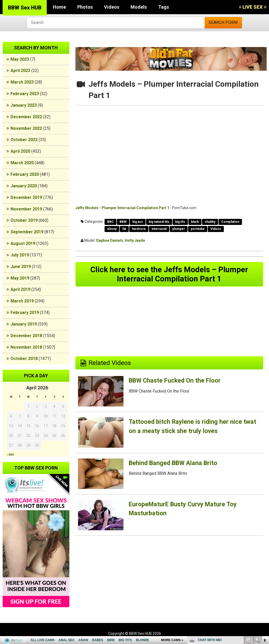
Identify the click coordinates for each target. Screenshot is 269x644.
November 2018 (26, 347)
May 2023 (20, 59)
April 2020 (20, 151)
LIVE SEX (253, 7)
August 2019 (23, 243)
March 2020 (22, 163)
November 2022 (26, 128)
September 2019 (27, 232)
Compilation (230, 222)
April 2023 (20, 71)
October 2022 (24, 140)
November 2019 (26, 209)
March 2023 (22, 82)
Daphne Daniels (110, 240)
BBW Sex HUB (25, 8)
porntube (198, 229)
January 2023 (24, 105)
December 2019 (26, 197)
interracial (159, 229)
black (195, 222)
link (264, 562)
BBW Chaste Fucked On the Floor (176, 381)
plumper (179, 229)
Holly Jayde (135, 240)
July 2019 (20, 255)
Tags (164, 7)
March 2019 (22, 301)
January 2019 (24, 324)
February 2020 (25, 174)
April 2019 (20, 289)
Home (59, 7)
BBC (110, 222)
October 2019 (24, 220)
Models (139, 7)
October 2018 (24, 359)
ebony (112, 229)
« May (11, 455)
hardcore (139, 229)
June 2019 (21, 267)
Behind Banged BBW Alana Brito (174, 463)
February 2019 (25, 313)
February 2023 (25, 94)
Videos (112, 7)
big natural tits (159, 222)
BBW (123, 222)
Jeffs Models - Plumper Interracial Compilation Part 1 (122, 208)
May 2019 (20, 278)
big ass (138, 222)
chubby (210, 222)
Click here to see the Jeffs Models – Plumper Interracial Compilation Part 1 (169, 274)
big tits (180, 222)
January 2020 (24, 186)
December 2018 (26, 336)
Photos (85, 7)
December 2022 (26, 117)
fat (124, 229)
